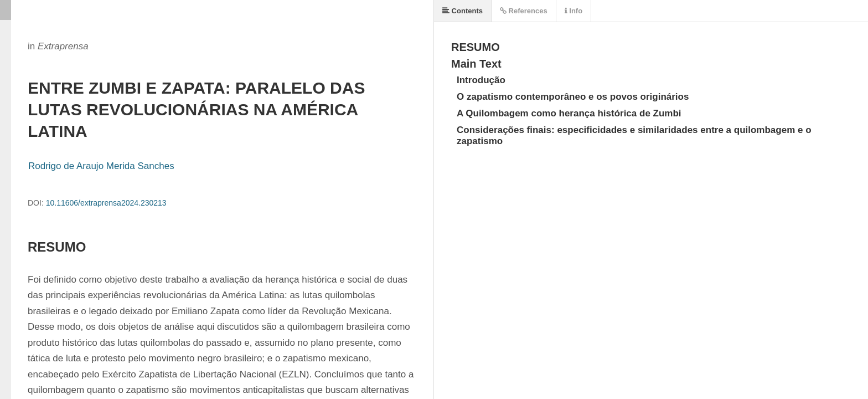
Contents (463, 11)
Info (573, 11)
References (524, 11)
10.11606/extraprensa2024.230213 (106, 203)
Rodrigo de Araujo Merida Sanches (101, 166)
